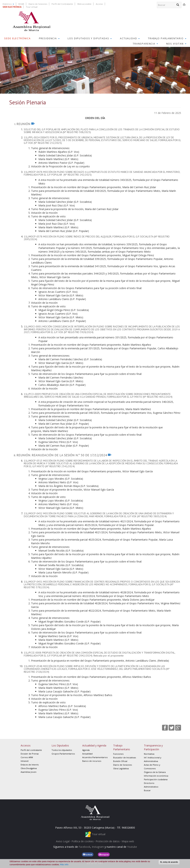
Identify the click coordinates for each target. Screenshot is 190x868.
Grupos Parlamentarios (63, 754)
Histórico (8, 4)
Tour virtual (32, 7)
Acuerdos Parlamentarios (95, 757)
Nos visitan (176, 44)
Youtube (132, 847)
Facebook (84, 847)
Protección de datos (108, 841)
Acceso (99, 4)
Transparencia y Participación (153, 747)
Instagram (98, 847)
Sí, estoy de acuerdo (169, 862)
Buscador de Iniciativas (125, 757)
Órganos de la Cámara (155, 772)
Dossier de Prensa (30, 754)
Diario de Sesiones (38, 4)
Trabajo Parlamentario (167, 38)
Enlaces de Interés (30, 765)
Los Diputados (60, 745)
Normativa (149, 754)
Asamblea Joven (29, 772)
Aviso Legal (63, 841)
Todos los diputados (62, 750)
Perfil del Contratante (62, 4)
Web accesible (84, 4)
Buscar (147, 790)
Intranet (25, 761)
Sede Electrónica (17, 38)
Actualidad (130, 38)
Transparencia (145, 44)
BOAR (21, 4)
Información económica (156, 776)
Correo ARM (27, 757)
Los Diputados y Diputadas (90, 38)
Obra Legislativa (121, 768)
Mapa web (128, 841)
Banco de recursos (92, 761)
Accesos (26, 745)
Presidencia (49, 38)
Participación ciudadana (156, 779)
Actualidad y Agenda (94, 745)
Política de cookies (83, 841)
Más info (64, 864)
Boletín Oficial (120, 761)
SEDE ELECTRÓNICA (12, 7)
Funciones (118, 754)
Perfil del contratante (31, 750)
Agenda (86, 750)
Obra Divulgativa (29, 768)
